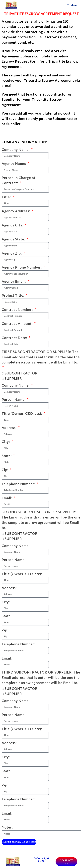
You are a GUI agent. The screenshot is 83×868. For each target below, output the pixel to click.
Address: (10, 428)
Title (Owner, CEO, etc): (22, 413)
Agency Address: (16, 211)
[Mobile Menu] (72, 5)
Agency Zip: (12, 253)
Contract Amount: (18, 323)
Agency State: (14, 239)
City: (6, 441)
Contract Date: (15, 338)
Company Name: (16, 149)
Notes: (7, 827)
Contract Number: (18, 309)
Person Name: (14, 399)
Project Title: (13, 295)
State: (7, 456)
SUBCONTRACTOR (21, 373)
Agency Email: (14, 281)
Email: (7, 498)
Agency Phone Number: (22, 267)
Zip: (5, 470)
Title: (7, 197)
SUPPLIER (13, 378)
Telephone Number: (19, 484)
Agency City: (13, 225)
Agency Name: (14, 163)
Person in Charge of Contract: (18, 180)
